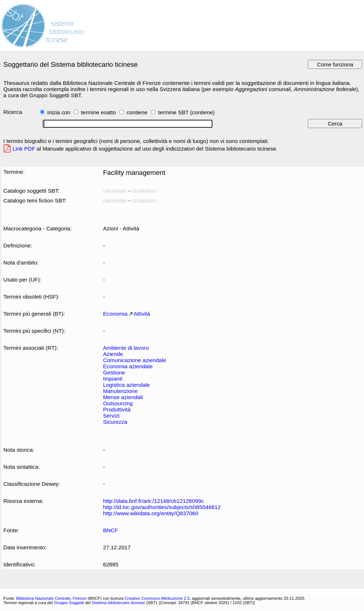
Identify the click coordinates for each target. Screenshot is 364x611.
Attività (142, 314)
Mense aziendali (123, 397)
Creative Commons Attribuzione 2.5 (157, 598)
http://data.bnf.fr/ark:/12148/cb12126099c (153, 501)
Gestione (114, 372)
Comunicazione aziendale (135, 360)
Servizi (111, 416)
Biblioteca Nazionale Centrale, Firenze (51, 598)
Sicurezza (115, 422)
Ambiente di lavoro (126, 348)
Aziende (113, 354)
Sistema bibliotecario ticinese (118, 603)
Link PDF (24, 149)
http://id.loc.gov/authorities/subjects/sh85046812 (162, 507)
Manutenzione (120, 391)
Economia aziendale (128, 366)
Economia (115, 314)
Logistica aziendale (126, 385)
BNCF (110, 530)
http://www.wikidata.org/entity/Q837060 (151, 513)
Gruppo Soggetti (69, 603)
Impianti (113, 379)
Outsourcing (118, 403)
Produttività (117, 409)
